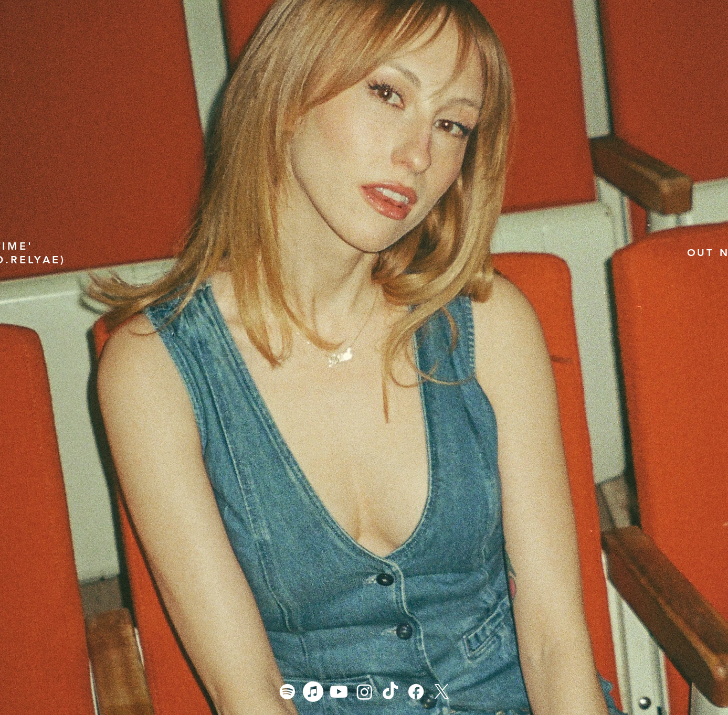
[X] (442, 692)
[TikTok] (390, 692)
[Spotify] (287, 692)
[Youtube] (339, 692)
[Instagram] (365, 692)
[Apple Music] (313, 692)
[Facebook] (416, 692)
